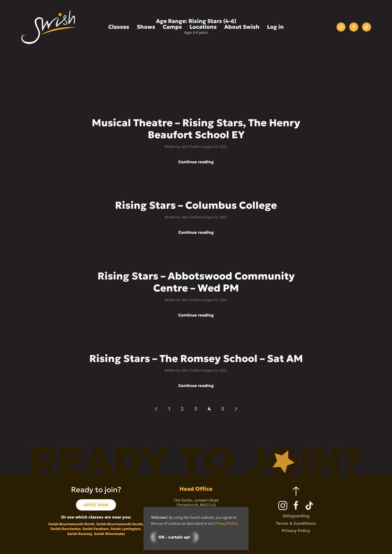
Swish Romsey (80, 534)
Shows (146, 27)
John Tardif (189, 147)
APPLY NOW (96, 505)
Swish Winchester (109, 534)
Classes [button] (119, 27)
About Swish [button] (242, 27)
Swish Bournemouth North (71, 524)
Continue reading (196, 162)
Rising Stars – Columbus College (196, 205)
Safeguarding (296, 516)
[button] (296, 491)
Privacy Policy (296, 530)
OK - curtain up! (174, 537)
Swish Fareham (96, 529)
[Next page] (236, 409)
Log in (275, 27)
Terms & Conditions (296, 523)
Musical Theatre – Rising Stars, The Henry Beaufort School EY (196, 129)
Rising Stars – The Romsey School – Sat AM (196, 358)
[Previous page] (156, 409)
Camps (172, 27)
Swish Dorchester (66, 529)
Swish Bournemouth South (119, 524)
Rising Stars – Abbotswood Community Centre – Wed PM (196, 282)
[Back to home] (48, 27)
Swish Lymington (125, 529)
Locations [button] (203, 27)
